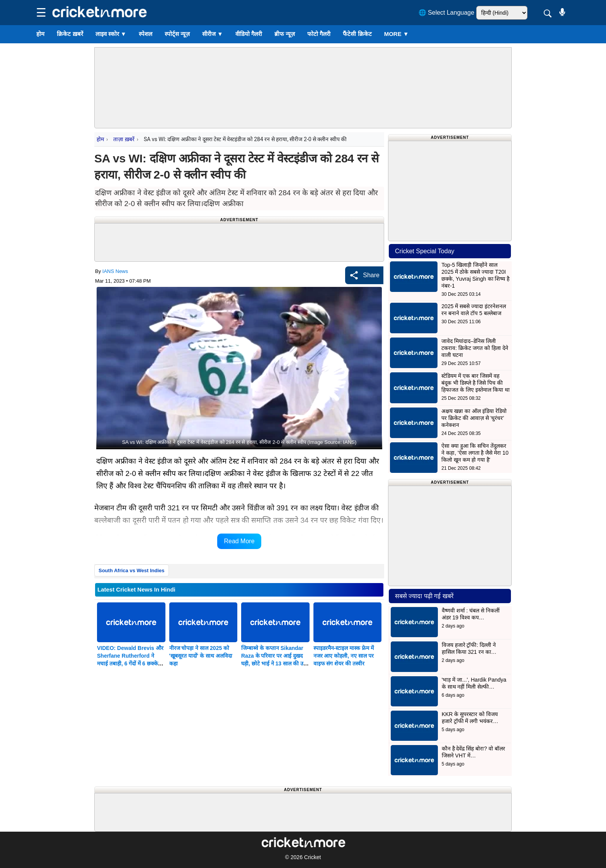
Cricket (313, 857)
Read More (239, 541)
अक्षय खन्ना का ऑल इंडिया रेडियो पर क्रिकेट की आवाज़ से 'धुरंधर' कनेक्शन (474, 418)
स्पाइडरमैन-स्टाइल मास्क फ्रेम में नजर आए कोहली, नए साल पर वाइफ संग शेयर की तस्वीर (344, 656)
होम (40, 34)
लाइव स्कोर (111, 34)
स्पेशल (146, 34)
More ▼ (397, 34)
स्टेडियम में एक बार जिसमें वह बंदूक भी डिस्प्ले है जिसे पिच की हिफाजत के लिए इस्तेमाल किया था (475, 383)
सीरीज (213, 34)
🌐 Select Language (447, 13)
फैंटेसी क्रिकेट (357, 34)
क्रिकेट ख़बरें (70, 34)
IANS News (115, 271)
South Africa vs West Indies (132, 570)
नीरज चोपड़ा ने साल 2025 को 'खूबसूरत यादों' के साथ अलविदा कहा (201, 656)
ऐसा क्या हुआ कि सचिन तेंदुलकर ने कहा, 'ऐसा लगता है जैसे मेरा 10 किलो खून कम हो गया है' (475, 453)
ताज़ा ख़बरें (124, 139)
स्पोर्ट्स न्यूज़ (177, 34)
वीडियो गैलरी (249, 34)
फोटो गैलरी (319, 34)
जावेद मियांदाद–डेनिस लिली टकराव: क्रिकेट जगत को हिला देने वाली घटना (475, 348)
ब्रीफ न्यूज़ (285, 34)
